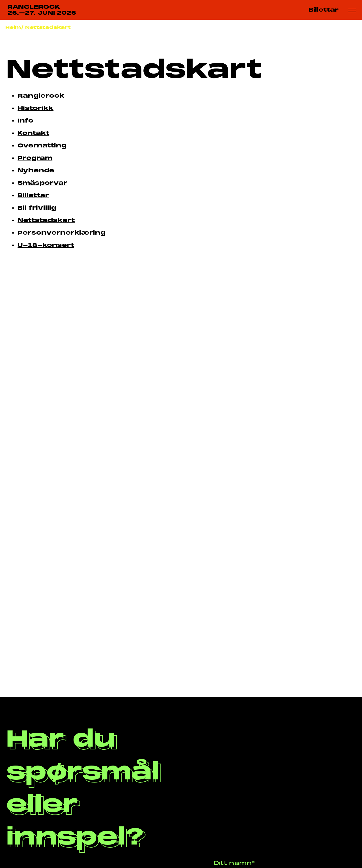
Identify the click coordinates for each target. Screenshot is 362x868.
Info (25, 121)
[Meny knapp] (352, 10)
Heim (13, 27)
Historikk (35, 108)
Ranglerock (41, 96)
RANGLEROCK (42, 10)
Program (35, 158)
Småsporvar (42, 183)
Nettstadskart (48, 27)
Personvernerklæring (62, 233)
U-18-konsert (46, 245)
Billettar (324, 10)
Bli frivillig (37, 208)
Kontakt (33, 133)
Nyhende (36, 171)
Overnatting (42, 146)
